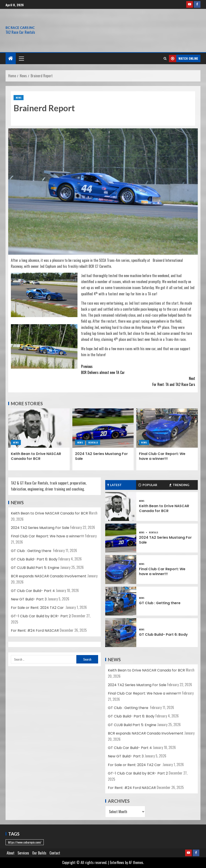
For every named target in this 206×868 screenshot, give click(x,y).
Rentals (93, 442)
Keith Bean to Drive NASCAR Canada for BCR (36, 456)
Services (23, 853)
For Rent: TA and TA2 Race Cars (149, 381)
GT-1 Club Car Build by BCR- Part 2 (41, 616)
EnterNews (117, 862)
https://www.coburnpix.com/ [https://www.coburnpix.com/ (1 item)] (25, 842)
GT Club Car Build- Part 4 (33, 591)
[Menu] (21, 58)
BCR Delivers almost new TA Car (127, 369)
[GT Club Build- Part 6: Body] (121, 633)
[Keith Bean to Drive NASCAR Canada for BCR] (39, 428)
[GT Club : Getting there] (121, 601)
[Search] (165, 58)
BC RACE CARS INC (20, 28)
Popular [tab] (148, 485)
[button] (21, 58)
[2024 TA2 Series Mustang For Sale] (103, 428)
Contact (55, 853)
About (11, 853)
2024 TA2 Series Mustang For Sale (101, 456)
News (19, 98)
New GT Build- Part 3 (29, 599)
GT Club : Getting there (32, 551)
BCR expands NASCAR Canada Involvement (49, 576)
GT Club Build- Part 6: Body (34, 559)
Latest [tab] (115, 485)
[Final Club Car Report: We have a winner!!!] (167, 428)
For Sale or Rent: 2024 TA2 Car (38, 608)
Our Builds (39, 853)
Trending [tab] (179, 485)
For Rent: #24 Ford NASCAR (35, 631)
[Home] (11, 58)
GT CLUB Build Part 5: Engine (35, 568)
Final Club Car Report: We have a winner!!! (162, 456)
